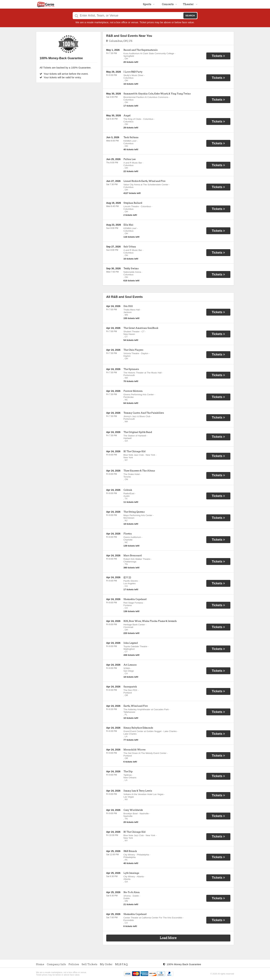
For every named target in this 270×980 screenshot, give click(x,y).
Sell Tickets (89, 964)
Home (40, 964)
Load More (168, 938)
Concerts (169, 4)
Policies (74, 964)
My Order (106, 964)
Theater (190, 4)
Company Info (56, 964)
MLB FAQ (121, 964)
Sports (149, 4)
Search (190, 16)
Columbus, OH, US (119, 41)
